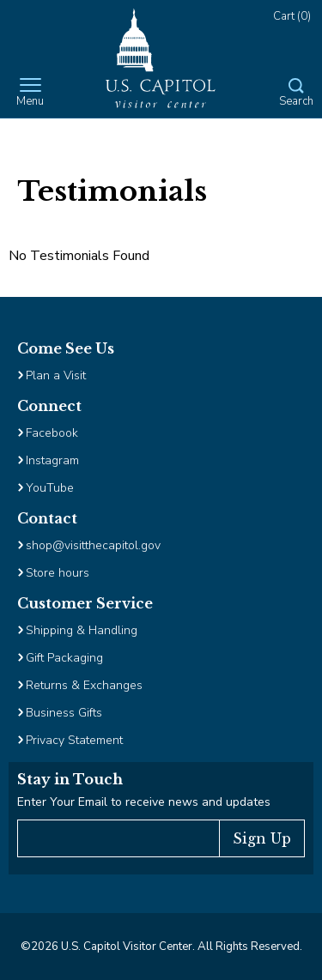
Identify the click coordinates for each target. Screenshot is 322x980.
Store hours (58, 573)
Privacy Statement (76, 740)
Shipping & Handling (82, 630)
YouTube (50, 488)
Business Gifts (64, 713)
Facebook (52, 433)
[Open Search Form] (296, 94)
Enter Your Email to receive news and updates (144, 802)
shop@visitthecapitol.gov (93, 545)
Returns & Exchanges (84, 685)
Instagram (52, 460)
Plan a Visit (56, 375)
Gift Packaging (64, 658)
